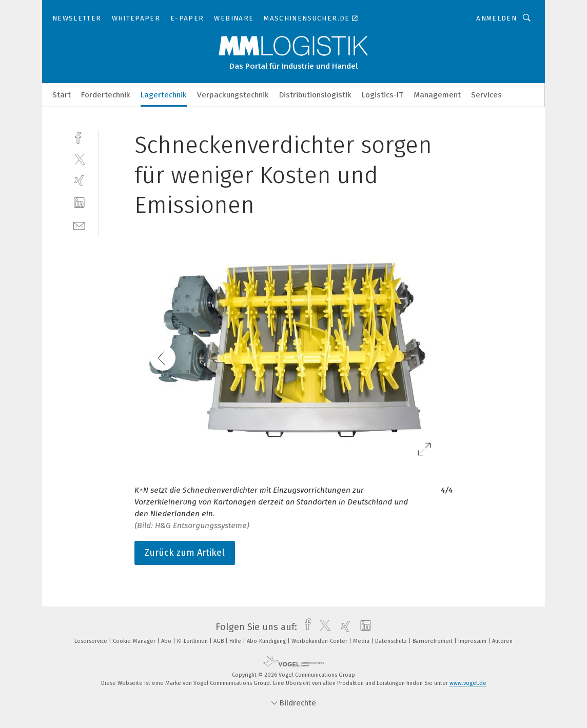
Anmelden (496, 18)
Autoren (502, 641)
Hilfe (236, 641)
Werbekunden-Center (320, 641)
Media (362, 641)
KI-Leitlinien (193, 641)
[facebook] (79, 137)
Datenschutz (392, 641)
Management (437, 95)
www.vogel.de (468, 683)
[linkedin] (79, 203)
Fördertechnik (106, 95)
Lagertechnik (164, 95)
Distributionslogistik (315, 95)
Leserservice (92, 641)
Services (486, 95)
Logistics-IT (383, 95)
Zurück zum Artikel (185, 553)
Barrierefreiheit (433, 641)
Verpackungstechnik (233, 95)
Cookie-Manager (135, 641)
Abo (167, 641)
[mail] (79, 225)
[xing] (79, 181)
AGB (219, 641)
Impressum (473, 641)
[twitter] (79, 159)
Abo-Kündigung (267, 641)
